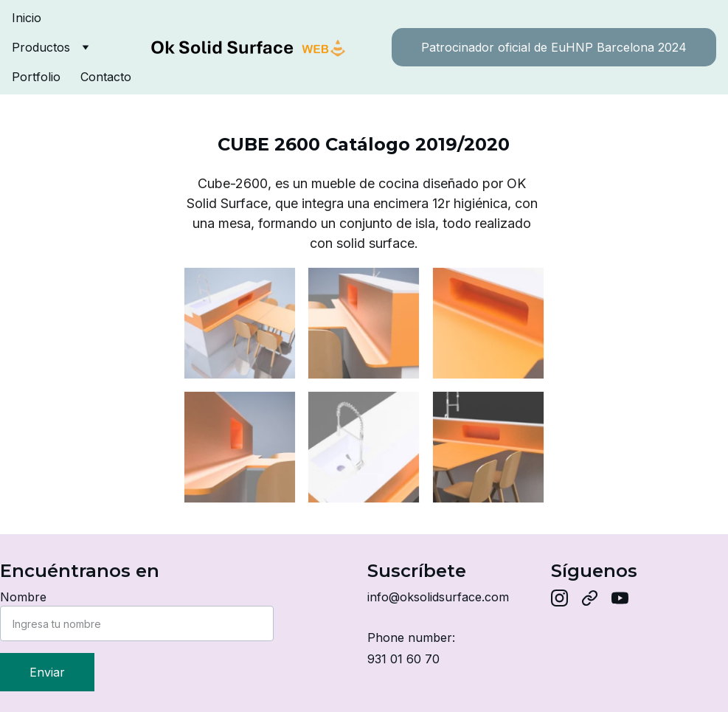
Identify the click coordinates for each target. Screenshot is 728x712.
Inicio (27, 18)
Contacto (106, 77)
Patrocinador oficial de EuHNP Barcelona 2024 (554, 47)
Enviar (47, 672)
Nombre (23, 597)
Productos (41, 47)
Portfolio (36, 77)
